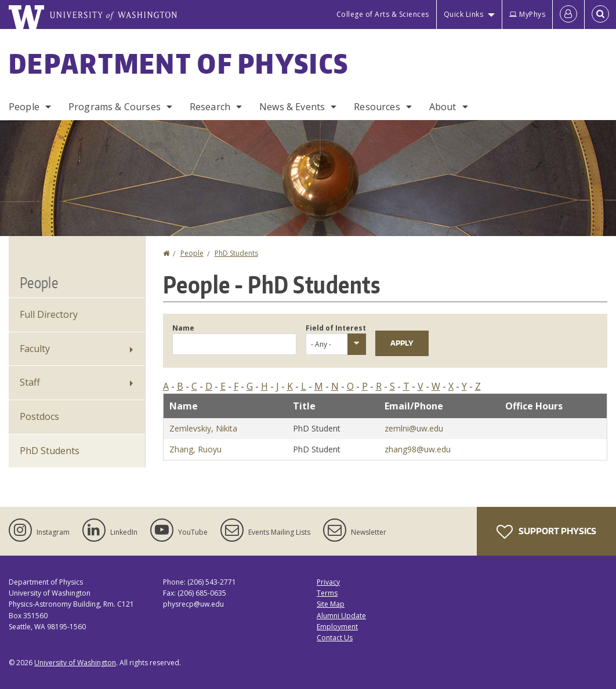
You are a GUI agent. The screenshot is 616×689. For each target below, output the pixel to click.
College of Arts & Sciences (383, 14)
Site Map (331, 604)
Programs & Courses (115, 107)
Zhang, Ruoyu (195, 449)
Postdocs (39, 416)
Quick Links (464, 14)
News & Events (292, 107)
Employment (337, 627)
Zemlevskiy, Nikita (203, 428)
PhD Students (236, 253)
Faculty (35, 349)
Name (183, 328)
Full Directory (49, 314)
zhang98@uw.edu (418, 449)
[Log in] (568, 14)
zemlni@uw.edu (414, 428)
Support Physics (546, 532)
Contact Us (335, 638)
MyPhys (527, 14)
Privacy (328, 582)
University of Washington (75, 663)
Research (210, 107)
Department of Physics (179, 63)
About (443, 107)
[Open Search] (600, 14)
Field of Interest (336, 328)
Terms (327, 593)
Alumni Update (341, 616)
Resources (377, 107)
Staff (30, 382)
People (24, 107)
